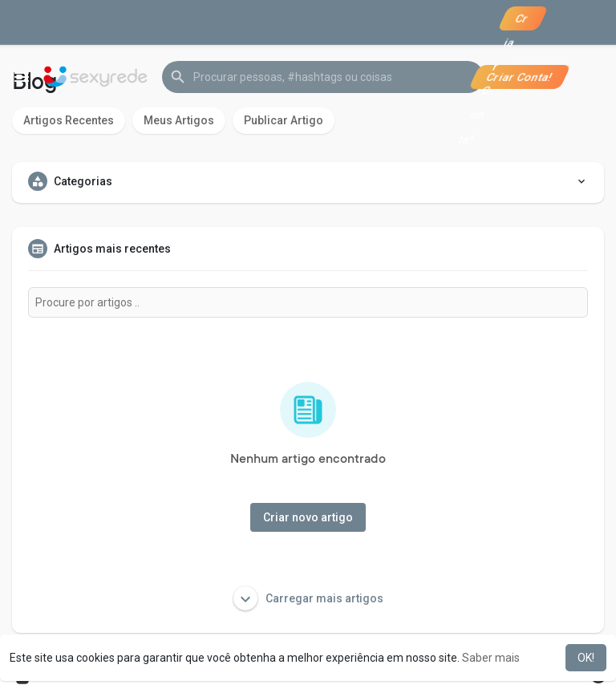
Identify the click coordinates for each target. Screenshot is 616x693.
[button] (323, 77)
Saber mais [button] (491, 658)
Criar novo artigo (308, 517)
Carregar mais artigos (308, 598)
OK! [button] (586, 658)
